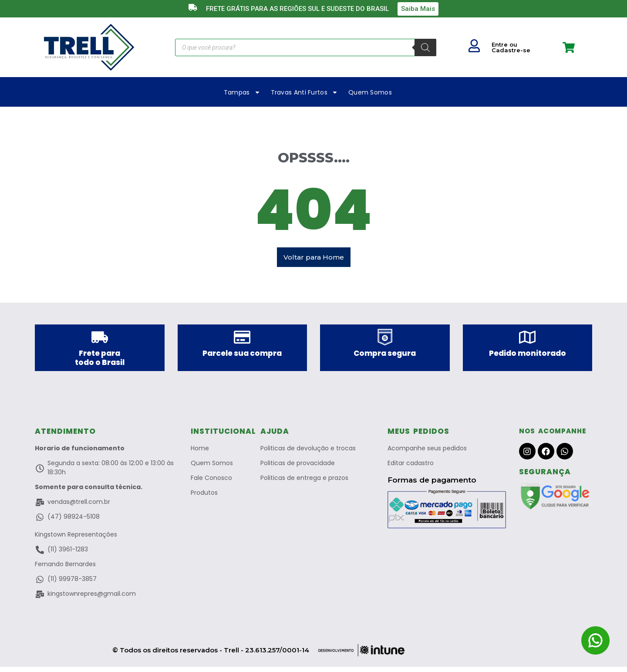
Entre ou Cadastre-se (511, 47)
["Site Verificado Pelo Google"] (556, 501)
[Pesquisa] (425, 47)
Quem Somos (370, 92)
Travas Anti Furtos (304, 92)
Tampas (242, 92)
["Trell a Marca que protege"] (89, 47)
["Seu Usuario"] (474, 46)
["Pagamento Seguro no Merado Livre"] (447, 514)
